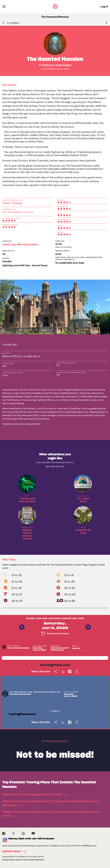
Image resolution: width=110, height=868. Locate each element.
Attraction (47, 65)
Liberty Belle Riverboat (66, 393)
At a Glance (13, 23)
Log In (104, 6)
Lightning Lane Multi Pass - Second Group (25, 265)
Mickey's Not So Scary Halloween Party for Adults (35, 795)
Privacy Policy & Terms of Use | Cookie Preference (23, 860)
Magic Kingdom (63, 65)
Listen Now (15, 851)
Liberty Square (10, 244)
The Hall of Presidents (32, 393)
